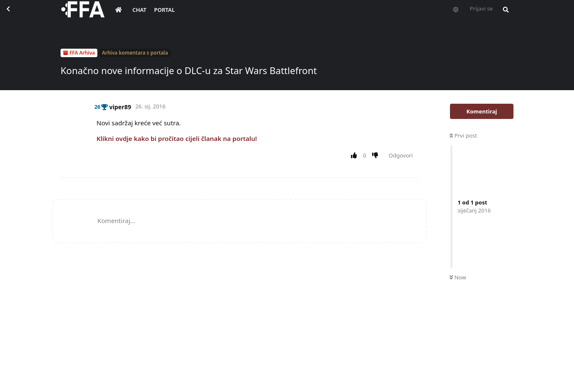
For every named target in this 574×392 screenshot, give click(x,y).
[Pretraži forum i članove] (504, 15)
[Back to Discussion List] (15, 15)
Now (458, 277)
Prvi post (463, 135)
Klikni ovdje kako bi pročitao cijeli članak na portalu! (177, 138)
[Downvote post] (377, 156)
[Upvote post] (355, 156)
